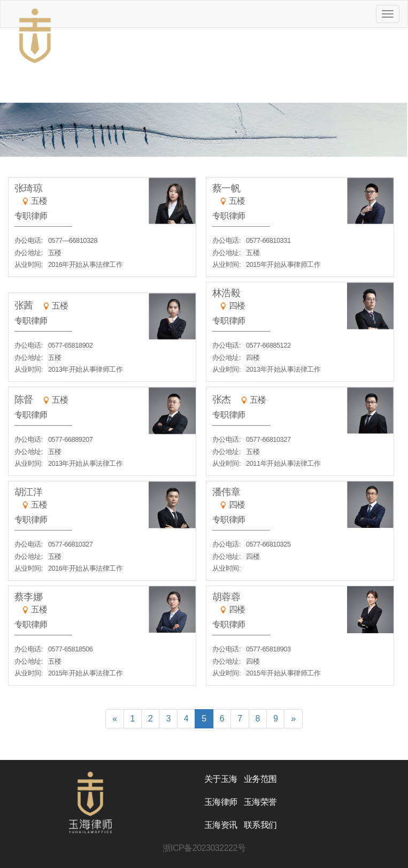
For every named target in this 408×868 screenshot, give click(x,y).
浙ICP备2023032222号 (204, 848)
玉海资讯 (221, 825)
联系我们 (260, 825)
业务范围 (260, 779)
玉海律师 (221, 802)
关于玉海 (221, 779)
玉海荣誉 (260, 802)
